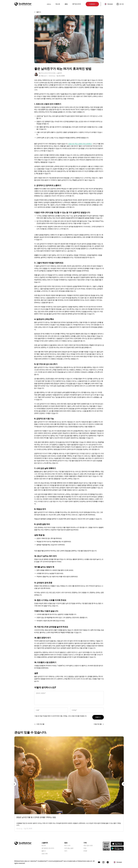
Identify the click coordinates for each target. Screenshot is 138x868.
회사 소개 (67, 845)
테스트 (58, 4)
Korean (110, 4)
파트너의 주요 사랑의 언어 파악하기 (80, 143)
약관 (85, 847)
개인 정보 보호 (88, 845)
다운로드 (92, 4)
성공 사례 (45, 853)
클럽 (66, 4)
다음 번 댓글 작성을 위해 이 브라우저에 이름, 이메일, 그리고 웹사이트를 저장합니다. (61, 715)
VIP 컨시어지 (77, 4)
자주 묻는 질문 (69, 847)
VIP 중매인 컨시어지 (48, 847)
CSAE (85, 850)
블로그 (44, 850)
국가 (66, 850)
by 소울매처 (50, 73)
